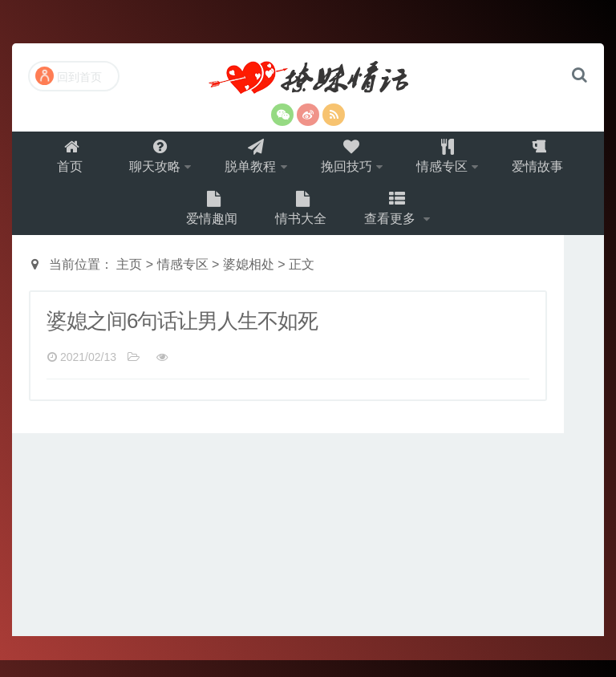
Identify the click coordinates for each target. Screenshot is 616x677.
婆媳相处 (249, 281)
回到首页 (69, 76)
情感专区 (448, 161)
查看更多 (395, 221)
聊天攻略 (148, 161)
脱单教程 (248, 161)
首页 (62, 161)
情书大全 (302, 221)
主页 (129, 281)
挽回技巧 (348, 161)
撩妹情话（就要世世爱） (308, 79)
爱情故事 (549, 161)
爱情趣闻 (210, 221)
